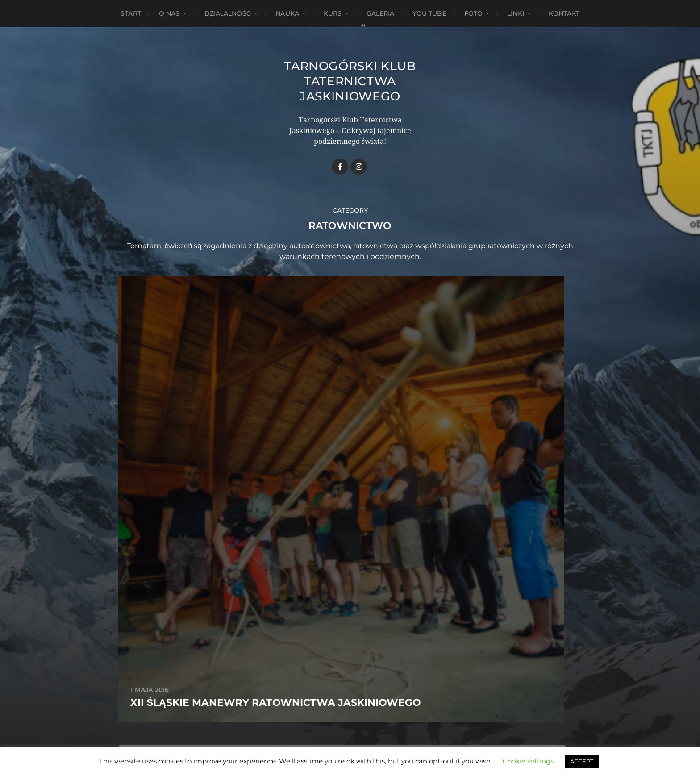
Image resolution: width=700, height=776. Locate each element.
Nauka (287, 13)
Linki (516, 13)
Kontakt (564, 13)
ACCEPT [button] (582, 761)
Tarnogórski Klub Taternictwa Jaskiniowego (350, 81)
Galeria (381, 13)
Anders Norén (367, 737)
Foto (474, 13)
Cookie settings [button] (528, 761)
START (131, 13)
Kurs (333, 13)
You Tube (429, 13)
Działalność (228, 13)
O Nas (169, 13)
